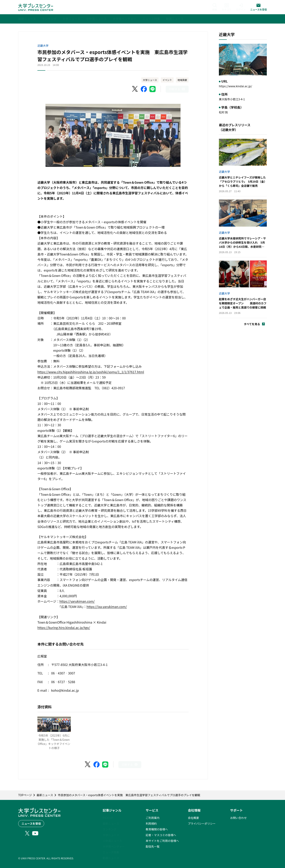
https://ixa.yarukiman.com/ (107, 607)
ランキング (110, 829)
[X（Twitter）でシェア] (135, 89)
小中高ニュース (112, 841)
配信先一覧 (153, 846)
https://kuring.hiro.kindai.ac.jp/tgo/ (64, 628)
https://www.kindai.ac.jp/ (235, 86)
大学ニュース (150, 80)
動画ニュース (111, 858)
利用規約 (151, 823)
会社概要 (193, 818)
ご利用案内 (153, 818)
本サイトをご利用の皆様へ (162, 841)
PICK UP (108, 818)
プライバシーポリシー (202, 823)
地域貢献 (182, 80)
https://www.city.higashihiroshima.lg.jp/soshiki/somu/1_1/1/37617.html (91, 372)
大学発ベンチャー (114, 846)
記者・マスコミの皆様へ (161, 835)
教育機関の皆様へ (157, 829)
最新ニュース (111, 823)
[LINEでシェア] (153, 89)
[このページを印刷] (177, 89)
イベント (167, 80)
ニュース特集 (111, 852)
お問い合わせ (238, 818)
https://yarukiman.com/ (77, 601)
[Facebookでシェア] (144, 89)
